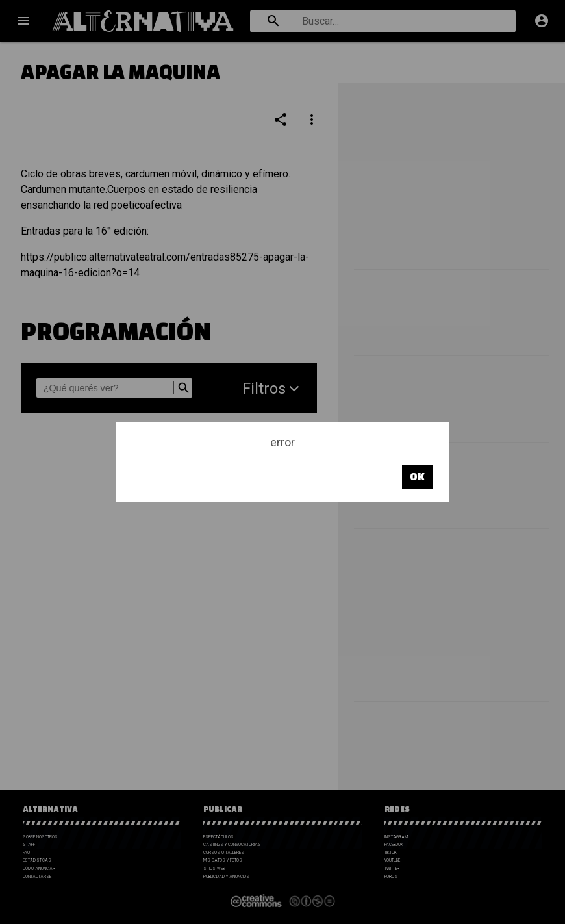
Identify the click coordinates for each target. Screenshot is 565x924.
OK (417, 477)
